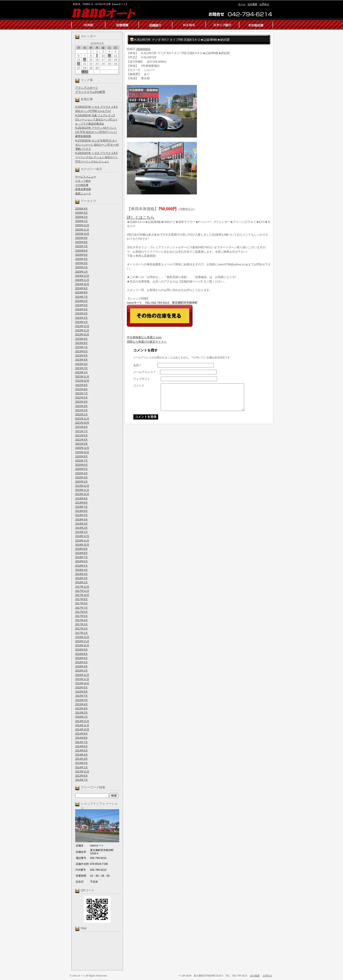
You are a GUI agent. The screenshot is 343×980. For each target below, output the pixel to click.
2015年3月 (81, 709)
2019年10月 (82, 494)
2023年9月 (81, 339)
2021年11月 (82, 419)
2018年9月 (81, 549)
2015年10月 (82, 683)
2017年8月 (81, 603)
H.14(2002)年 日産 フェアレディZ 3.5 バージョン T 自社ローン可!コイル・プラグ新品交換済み (96, 120)
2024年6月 (81, 301)
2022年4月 (81, 402)
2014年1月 (81, 767)
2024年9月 (81, 288)
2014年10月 (82, 730)
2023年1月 (81, 372)
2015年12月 (82, 675)
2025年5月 (81, 255)
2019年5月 (81, 515)
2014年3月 (81, 759)
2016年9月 (81, 650)
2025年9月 (81, 238)
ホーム (242, 4)
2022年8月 (81, 389)
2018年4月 (81, 570)
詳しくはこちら (141, 217)
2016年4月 (81, 662)
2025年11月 (82, 230)
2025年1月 (81, 272)
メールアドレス (144, 372)
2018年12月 (82, 536)
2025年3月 (81, 263)
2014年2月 (81, 763)
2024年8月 (81, 293)
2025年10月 (82, 234)
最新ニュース (83, 194)
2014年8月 (81, 738)
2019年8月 (81, 503)
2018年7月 (81, 557)
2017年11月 (82, 591)
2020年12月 (82, 448)
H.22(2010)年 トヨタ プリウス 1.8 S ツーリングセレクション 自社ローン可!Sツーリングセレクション (97, 157)
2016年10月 (82, 645)
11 (109, 56)
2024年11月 (82, 280)
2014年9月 (81, 734)
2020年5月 (81, 469)
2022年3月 (81, 406)
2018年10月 (82, 545)
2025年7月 (81, 246)
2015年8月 (81, 692)
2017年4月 (81, 620)
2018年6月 (81, 561)
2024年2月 (81, 318)
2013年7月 (81, 780)
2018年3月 (81, 574)
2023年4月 (81, 360)
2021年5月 (81, 435)
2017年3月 (81, 624)
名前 (137, 365)
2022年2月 (81, 410)
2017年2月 (81, 629)
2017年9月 (81, 599)
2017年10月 (82, 595)
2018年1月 (81, 582)
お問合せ (264, 4)
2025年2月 (81, 267)
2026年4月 (81, 209)
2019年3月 (81, 524)
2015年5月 (81, 700)
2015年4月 (81, 704)
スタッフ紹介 (83, 181)
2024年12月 (82, 276)
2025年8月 (81, 242)
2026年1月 (81, 221)
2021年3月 (81, 444)
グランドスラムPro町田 (90, 92)
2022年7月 (81, 393)
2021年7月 (81, 431)
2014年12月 (82, 721)
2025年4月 (81, 259)
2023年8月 (81, 343)
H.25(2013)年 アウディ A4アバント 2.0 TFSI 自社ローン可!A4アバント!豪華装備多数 (96, 132)
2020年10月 (82, 452)
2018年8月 (81, 553)
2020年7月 (81, 461)
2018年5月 (81, 566)
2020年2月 (81, 482)
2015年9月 (81, 687)
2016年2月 (81, 671)
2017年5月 (81, 616)
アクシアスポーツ (87, 88)
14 (85, 60)
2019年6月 (81, 511)
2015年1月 (81, 717)
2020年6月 (81, 465)
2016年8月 (81, 654)
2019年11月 (82, 490)
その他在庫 (82, 185)
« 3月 (85, 72)
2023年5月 (81, 356)
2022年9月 (81, 385)
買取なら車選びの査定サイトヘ (147, 342)
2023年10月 (82, 335)
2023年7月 (81, 347)
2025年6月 (81, 251)
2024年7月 (81, 297)
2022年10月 (82, 381)
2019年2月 (81, 528)
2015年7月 (81, 696)
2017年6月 (81, 612)
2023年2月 (81, 368)
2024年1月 (81, 322)
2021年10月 (82, 423)
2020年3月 (81, 478)
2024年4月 (81, 309)
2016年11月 (82, 641)
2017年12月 (82, 587)
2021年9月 (81, 427)
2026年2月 (81, 217)
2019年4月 (81, 520)
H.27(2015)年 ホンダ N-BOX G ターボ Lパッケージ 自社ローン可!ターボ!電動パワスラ (97, 145)
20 (79, 64)
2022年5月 (81, 398)
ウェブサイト (142, 379)
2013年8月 (81, 776)
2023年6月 (81, 351)
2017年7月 (81, 608)
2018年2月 (81, 578)
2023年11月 (82, 330)
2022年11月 (82, 377)
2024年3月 (81, 314)
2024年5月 (81, 305)
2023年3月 (81, 364)
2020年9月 (81, 457)
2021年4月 (81, 440)
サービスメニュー (86, 177)
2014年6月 (81, 746)
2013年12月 (82, 772)
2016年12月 (82, 637)
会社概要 (252, 4)
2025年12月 (82, 225)
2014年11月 (82, 725)
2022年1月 (81, 414)
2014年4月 (81, 755)
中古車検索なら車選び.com (144, 337)
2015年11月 (82, 679)
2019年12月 (82, 486)
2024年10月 (82, 284)
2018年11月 (82, 541)
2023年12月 (82, 326)
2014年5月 (81, 751)
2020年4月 (81, 473)
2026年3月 (81, 213)
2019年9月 (81, 499)
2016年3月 (81, 666)
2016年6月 (81, 658)
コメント (139, 385)
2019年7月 (81, 507)
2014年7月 (81, 742)
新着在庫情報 (83, 189)
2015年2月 (81, 713)
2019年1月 (81, 532)
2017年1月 (81, 633)
